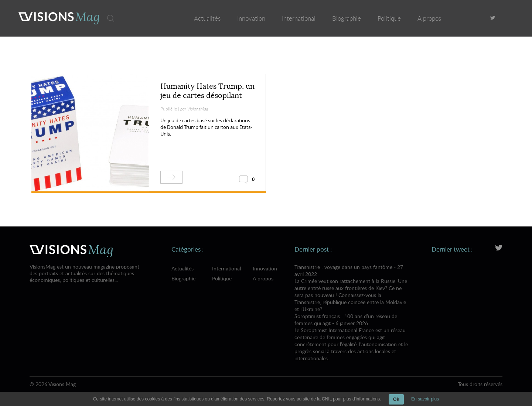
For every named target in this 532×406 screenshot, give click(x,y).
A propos (429, 18)
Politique (389, 18)
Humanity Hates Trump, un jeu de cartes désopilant (207, 91)
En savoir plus (425, 399)
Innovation (251, 18)
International (299, 18)
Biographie (347, 18)
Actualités (207, 18)
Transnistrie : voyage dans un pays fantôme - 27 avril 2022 (351, 288)
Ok (396, 399)
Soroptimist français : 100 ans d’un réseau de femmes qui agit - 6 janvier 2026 (351, 337)
